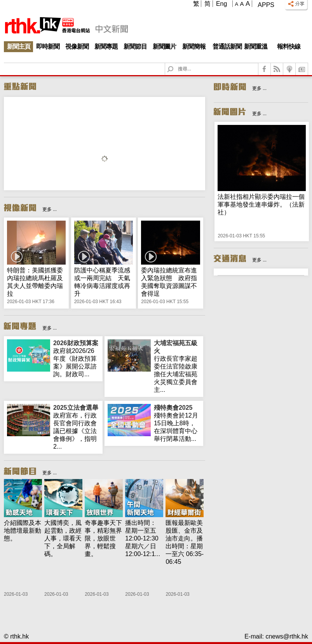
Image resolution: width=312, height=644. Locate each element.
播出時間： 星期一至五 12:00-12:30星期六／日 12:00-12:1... (143, 538)
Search (175, 63)
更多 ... (50, 209)
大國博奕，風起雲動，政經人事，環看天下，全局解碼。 (63, 538)
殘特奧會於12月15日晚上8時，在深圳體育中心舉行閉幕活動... (177, 423)
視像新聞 (77, 47)
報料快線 (289, 47)
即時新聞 (48, 47)
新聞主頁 (19, 47)
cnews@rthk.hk (287, 636)
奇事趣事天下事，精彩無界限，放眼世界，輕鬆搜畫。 (103, 538)
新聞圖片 (164, 47)
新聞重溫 (256, 47)
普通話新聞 (227, 47)
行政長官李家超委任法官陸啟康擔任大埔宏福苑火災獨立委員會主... (177, 366)
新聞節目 (135, 47)
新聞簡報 (194, 47)
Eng (221, 4)
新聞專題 (106, 47)
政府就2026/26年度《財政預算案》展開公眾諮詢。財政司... (76, 358)
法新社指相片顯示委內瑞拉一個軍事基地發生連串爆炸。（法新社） (261, 204)
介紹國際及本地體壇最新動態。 (23, 531)
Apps (266, 5)
